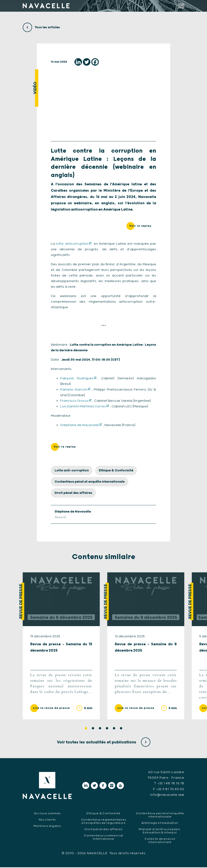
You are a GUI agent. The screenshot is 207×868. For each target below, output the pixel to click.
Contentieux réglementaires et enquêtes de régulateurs (103, 822)
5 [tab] (114, 729)
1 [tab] (86, 729)
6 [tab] (121, 729)
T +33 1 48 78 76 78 (169, 784)
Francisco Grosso (74, 401)
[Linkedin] (78, 62)
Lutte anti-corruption (72, 471)
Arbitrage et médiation (160, 823)
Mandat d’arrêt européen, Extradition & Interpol (160, 831)
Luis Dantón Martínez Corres (83, 407)
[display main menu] (181, 6)
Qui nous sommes (47, 814)
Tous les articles (41, 27)
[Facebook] (95, 62)
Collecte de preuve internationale (160, 841)
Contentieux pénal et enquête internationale (90, 482)
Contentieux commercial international (103, 838)
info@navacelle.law (166, 796)
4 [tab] (107, 729)
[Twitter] (87, 62)
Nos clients (47, 820)
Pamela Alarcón (74, 390)
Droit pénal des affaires (73, 493)
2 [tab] (93, 729)
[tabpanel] (61, 647)
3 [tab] (100, 729)
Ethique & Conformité (116, 471)
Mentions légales (47, 827)
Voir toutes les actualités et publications (104, 743)
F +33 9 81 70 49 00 (168, 790)
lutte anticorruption (72, 244)
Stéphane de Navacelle (79, 425)
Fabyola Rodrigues (77, 379)
